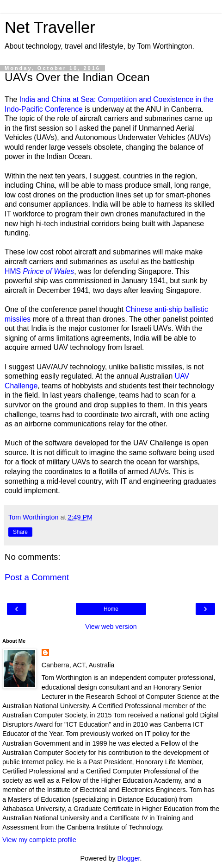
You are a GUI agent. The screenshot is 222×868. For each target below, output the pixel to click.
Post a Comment (37, 577)
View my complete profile (39, 840)
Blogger (129, 858)
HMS (39, 271)
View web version (111, 627)
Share (20, 532)
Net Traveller (50, 27)
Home (111, 609)
